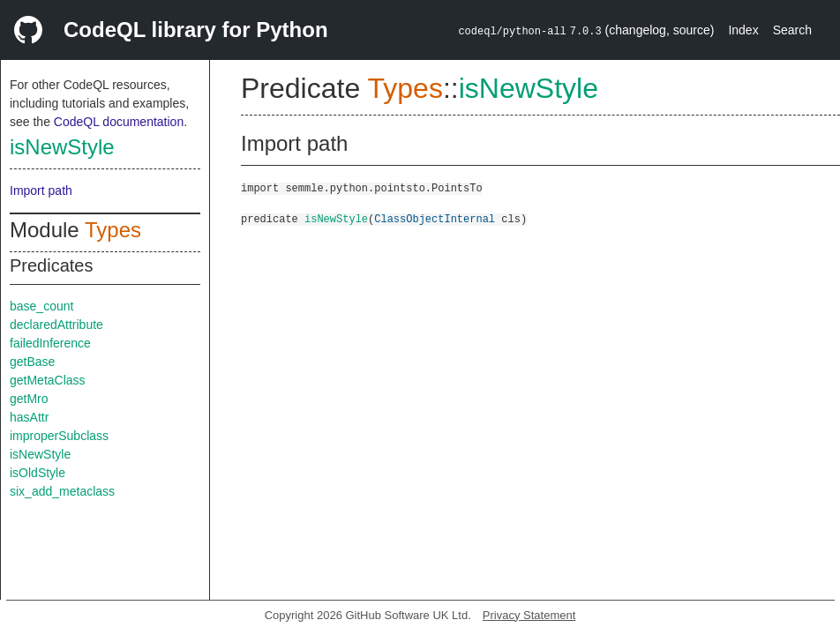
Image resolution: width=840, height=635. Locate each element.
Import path (41, 190)
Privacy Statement (529, 615)
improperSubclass (59, 436)
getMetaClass (48, 380)
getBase (32, 362)
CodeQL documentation (119, 122)
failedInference (50, 343)
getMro (29, 399)
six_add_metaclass (62, 491)
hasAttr (29, 417)
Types (113, 230)
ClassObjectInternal (435, 218)
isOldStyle (37, 473)
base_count (41, 306)
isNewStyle (62, 147)
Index (743, 30)
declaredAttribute (56, 325)
